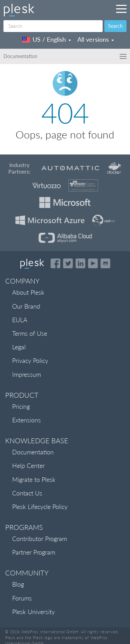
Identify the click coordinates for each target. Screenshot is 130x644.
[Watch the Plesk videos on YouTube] (93, 263)
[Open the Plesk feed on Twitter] (68, 263)
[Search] (53, 26)
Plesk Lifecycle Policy (40, 507)
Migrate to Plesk (34, 479)
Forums (22, 598)
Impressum (27, 374)
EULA (20, 320)
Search (115, 26)
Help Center (28, 466)
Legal (19, 347)
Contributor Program (40, 539)
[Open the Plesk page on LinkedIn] (80, 263)
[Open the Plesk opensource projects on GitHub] (105, 263)
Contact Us (27, 493)
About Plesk (28, 292)
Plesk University (33, 612)
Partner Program (34, 552)
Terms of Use (30, 333)
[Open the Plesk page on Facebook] (55, 263)
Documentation (33, 452)
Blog (18, 584)
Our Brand (26, 306)
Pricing (21, 406)
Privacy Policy (30, 360)
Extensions (27, 420)
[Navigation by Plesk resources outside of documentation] (121, 9)
